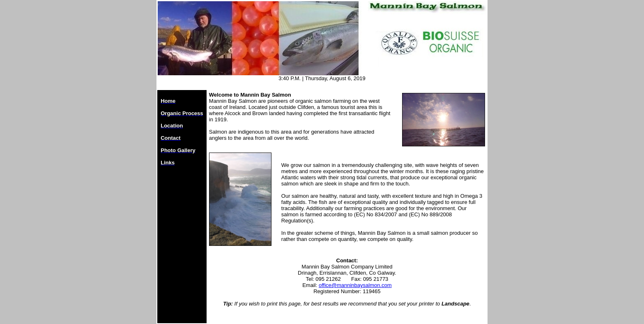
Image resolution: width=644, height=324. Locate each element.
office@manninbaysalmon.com (355, 285)
